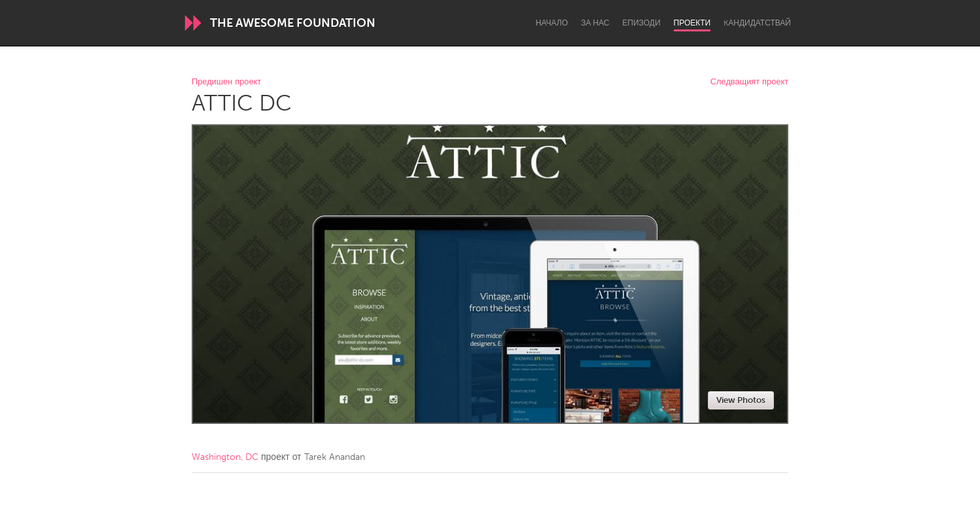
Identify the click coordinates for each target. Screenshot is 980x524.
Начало (552, 23)
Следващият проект (749, 82)
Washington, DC (225, 457)
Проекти (692, 23)
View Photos (741, 400)
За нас (595, 23)
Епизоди (641, 23)
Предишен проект (226, 82)
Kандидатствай (757, 23)
